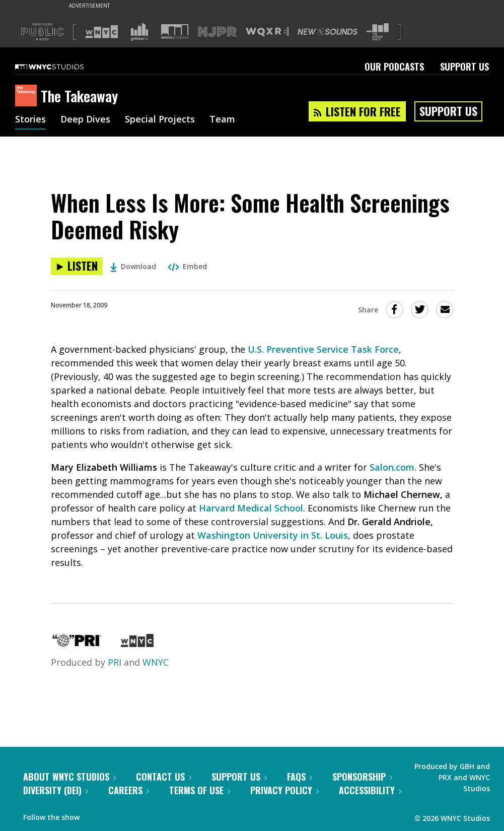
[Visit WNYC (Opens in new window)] (102, 32)
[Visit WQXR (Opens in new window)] (267, 32)
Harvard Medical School (251, 508)
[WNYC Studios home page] (62, 67)
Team (222, 120)
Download (133, 266)
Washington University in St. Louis (273, 535)
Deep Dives (85, 120)
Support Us (464, 67)
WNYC (156, 662)
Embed (187, 266)
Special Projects (160, 120)
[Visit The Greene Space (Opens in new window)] (378, 32)
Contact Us (164, 777)
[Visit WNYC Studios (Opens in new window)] (175, 31)
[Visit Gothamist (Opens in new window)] (139, 32)
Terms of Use (200, 790)
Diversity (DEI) (56, 790)
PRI (115, 662)
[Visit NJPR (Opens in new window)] (217, 32)
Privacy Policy (284, 790)
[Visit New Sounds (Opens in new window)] (328, 32)
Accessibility (370, 790)
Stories (30, 120)
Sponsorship (362, 777)
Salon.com (392, 467)
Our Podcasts (394, 67)
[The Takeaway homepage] (28, 96)
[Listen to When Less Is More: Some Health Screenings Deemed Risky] (77, 266)
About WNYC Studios (69, 777)
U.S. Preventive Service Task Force (323, 349)
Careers (129, 790)
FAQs (300, 777)
